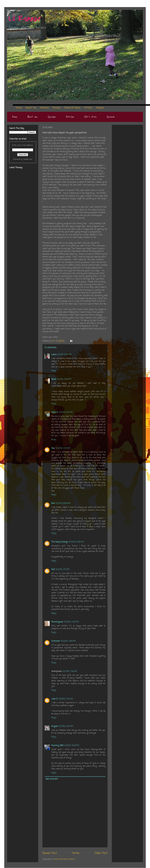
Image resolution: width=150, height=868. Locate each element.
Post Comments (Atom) (65, 859)
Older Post (101, 853)
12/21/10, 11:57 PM (66, 412)
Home (15, 117)
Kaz (53, 448)
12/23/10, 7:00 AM (70, 671)
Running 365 (57, 746)
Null (53, 503)
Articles (70, 117)
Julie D (54, 699)
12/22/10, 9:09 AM (63, 503)
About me (32, 117)
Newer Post (50, 853)
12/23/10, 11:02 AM (66, 699)
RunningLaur (57, 622)
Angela (54, 726)
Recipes (52, 117)
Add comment (52, 779)
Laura (54, 355)
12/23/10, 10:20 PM (66, 726)
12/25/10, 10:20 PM (72, 746)
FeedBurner (28, 159)
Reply (54, 371)
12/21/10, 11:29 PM (64, 379)
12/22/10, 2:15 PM (62, 570)
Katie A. (55, 412)
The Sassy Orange (60, 542)
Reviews (111, 117)
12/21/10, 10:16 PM (64, 355)
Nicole (54, 379)
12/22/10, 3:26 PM (68, 641)
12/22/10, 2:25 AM (63, 448)
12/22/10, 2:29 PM (71, 622)
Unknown (56, 641)
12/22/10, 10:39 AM (76, 542)
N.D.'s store (90, 117)
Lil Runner (25, 19)
